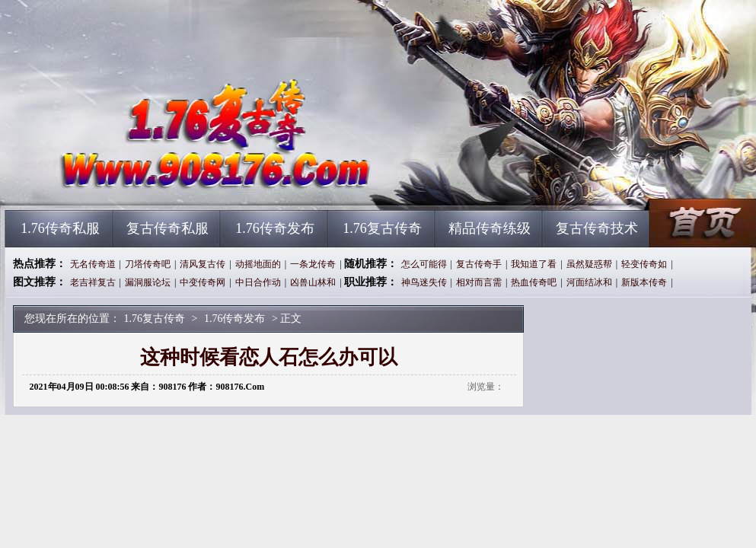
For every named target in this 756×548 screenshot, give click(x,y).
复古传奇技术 (597, 228)
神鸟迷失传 (424, 282)
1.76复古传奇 (151, 183)
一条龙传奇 (313, 264)
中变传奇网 (203, 282)
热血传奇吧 (534, 282)
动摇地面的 (258, 264)
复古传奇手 (479, 264)
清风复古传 (203, 264)
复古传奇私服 (167, 228)
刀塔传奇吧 (148, 264)
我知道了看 (534, 264)
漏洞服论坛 (148, 282)
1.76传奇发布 (275, 228)
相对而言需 (479, 282)
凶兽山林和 (313, 282)
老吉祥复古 (93, 282)
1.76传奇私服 (60, 228)
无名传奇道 (93, 264)
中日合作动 (258, 282)
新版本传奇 (644, 282)
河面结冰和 (589, 282)
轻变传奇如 (644, 264)
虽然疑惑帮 (589, 264)
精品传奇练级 (490, 228)
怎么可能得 (424, 264)
